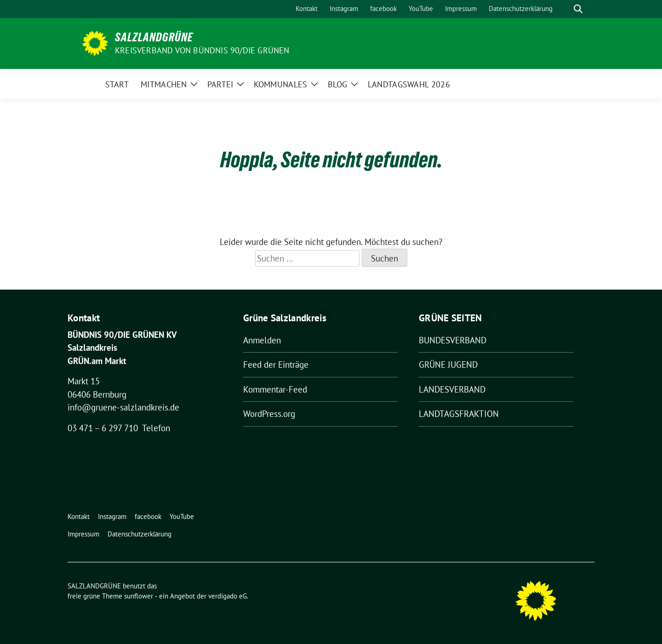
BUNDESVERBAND (453, 340)
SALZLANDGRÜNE (154, 37)
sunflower (139, 596)
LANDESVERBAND (452, 389)
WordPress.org (269, 414)
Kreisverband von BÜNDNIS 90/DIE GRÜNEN (202, 50)
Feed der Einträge (276, 365)
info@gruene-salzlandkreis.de (123, 407)
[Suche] (565, 9)
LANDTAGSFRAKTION (459, 414)
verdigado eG (228, 596)
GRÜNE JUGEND (448, 365)
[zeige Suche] (578, 9)
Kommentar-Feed (275, 389)
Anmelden (262, 340)
